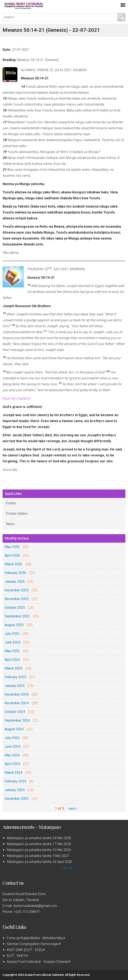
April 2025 (12, 660)
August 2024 (14, 729)
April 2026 (12, 555)
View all (67, 868)
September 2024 (17, 720)
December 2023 (17, 799)
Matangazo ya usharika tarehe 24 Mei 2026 (39, 838)
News (10, 524)
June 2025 (13, 642)
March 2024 (13, 773)
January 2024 (15, 790)
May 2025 (12, 651)
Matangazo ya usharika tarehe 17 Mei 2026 (39, 844)
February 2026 (15, 573)
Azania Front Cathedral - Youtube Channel (39, 962)
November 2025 (17, 599)
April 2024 (12, 764)
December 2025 (17, 590)
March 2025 (13, 668)
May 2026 (12, 547)
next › (73, 809)
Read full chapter (16, 399)
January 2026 (15, 581)
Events (11, 503)
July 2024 (12, 738)
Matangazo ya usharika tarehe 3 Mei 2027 (38, 856)
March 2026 (13, 564)
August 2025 (14, 625)
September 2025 (17, 616)
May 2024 (12, 755)
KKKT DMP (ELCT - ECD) (26, 950)
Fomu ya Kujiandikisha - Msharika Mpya (36, 938)
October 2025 (15, 608)
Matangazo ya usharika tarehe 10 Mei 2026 (39, 850)
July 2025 (12, 634)
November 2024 (17, 703)
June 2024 (13, 746)
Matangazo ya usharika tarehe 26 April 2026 (39, 862)
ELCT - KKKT (17, 956)
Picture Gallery (17, 514)
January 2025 (15, 686)
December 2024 (17, 694)
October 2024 (15, 712)
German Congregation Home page (34, 944)
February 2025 (15, 677)
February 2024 (15, 781)
